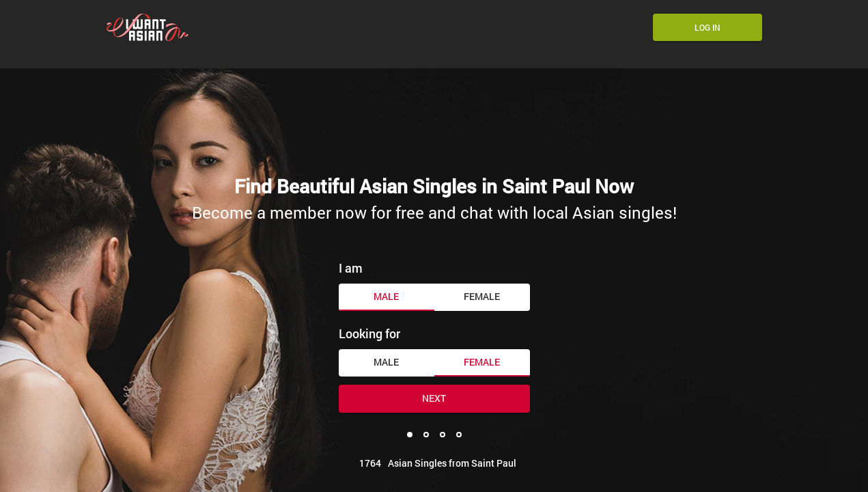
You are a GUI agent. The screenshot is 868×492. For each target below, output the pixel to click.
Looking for (369, 333)
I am (351, 268)
